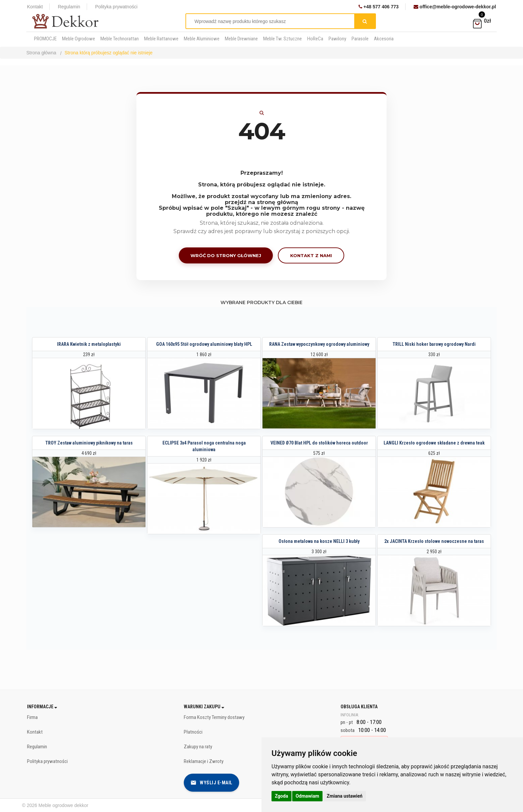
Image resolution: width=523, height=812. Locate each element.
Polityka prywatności (116, 7)
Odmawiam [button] (307, 796)
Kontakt (35, 7)
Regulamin (69, 7)
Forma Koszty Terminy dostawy (214, 717)
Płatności (193, 732)
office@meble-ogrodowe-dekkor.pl (455, 7)
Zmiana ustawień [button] (344, 796)
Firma (32, 717)
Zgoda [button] (282, 796)
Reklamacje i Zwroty (204, 761)
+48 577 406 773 (379, 7)
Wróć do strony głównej (226, 255)
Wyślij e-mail (211, 783)
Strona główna (41, 53)
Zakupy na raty (198, 747)
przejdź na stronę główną (261, 202)
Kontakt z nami (311, 255)
